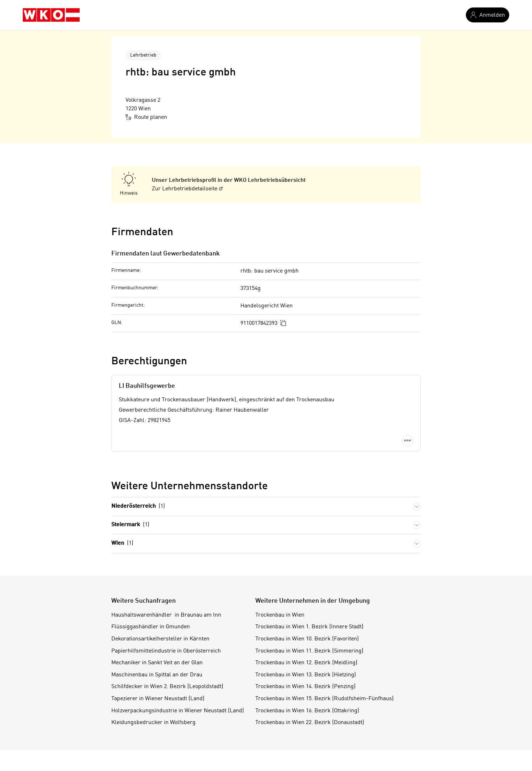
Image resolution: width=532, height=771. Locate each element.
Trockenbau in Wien (280, 615)
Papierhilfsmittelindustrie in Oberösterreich (166, 651)
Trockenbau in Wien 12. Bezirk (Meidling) (306, 663)
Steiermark (130, 525)
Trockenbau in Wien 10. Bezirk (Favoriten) (307, 639)
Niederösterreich (138, 506)
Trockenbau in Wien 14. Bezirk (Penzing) (305, 687)
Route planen (146, 117)
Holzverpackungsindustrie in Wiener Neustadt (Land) (178, 711)
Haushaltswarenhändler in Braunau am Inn (166, 615)
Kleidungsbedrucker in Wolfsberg (153, 723)
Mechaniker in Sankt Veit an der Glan (157, 663)
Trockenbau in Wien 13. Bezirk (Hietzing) (306, 675)
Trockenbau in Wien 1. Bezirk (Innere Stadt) (309, 627)
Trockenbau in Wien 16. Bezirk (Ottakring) (307, 711)
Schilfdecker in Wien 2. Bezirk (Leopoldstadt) (167, 687)
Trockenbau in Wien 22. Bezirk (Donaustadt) (310, 723)
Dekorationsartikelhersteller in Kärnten (160, 639)
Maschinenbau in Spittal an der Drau (157, 675)
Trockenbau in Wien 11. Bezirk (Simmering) (309, 651)
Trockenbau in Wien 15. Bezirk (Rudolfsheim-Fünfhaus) (324, 699)
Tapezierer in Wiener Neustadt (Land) (158, 699)
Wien (122, 543)
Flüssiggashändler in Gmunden (151, 627)
